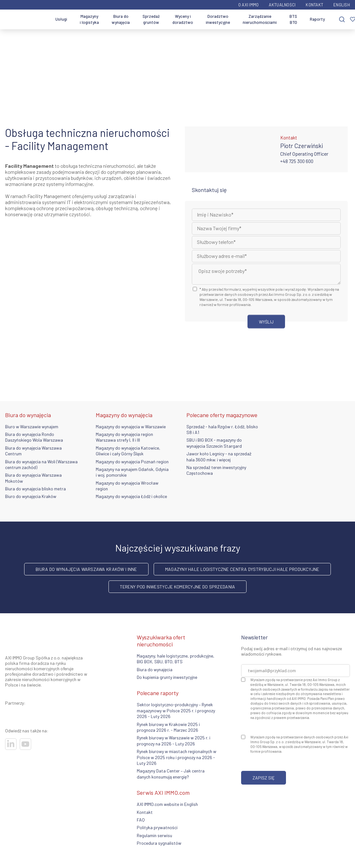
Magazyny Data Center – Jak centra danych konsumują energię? (171, 774)
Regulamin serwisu (154, 835)
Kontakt (314, 5)
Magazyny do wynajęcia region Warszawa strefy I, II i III (124, 437)
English (342, 5)
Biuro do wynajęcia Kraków (31, 496)
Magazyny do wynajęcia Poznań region (132, 462)
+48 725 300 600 (297, 161)
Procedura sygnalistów (159, 843)
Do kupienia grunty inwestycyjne (167, 677)
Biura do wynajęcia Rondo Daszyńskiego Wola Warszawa (34, 437)
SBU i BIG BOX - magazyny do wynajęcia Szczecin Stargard (214, 443)
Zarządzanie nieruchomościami (260, 19)
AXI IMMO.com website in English (167, 804)
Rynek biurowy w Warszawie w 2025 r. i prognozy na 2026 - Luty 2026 (174, 740)
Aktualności (282, 5)
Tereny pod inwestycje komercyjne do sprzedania (178, 587)
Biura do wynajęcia (121, 19)
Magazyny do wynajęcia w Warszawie (131, 427)
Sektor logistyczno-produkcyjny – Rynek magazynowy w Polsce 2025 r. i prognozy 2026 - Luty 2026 (176, 710)
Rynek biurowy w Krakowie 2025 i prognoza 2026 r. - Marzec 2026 (168, 727)
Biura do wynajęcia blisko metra (35, 489)
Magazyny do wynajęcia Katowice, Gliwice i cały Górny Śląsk (128, 451)
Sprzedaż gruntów (151, 19)
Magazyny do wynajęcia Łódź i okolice (131, 496)
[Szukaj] (342, 20)
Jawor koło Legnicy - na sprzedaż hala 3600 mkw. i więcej (219, 456)
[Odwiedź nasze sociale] (11, 744)
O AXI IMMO (249, 5)
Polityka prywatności (157, 827)
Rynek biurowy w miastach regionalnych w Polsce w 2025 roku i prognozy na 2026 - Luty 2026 (177, 757)
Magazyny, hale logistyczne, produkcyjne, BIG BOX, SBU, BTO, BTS (176, 659)
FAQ (141, 820)
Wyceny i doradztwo (183, 19)
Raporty (317, 19)
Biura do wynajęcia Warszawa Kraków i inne (86, 569)
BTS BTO (293, 19)
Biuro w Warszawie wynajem (32, 427)
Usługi (61, 19)
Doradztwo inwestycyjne (218, 19)
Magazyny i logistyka (89, 19)
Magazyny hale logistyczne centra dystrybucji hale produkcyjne (242, 569)
